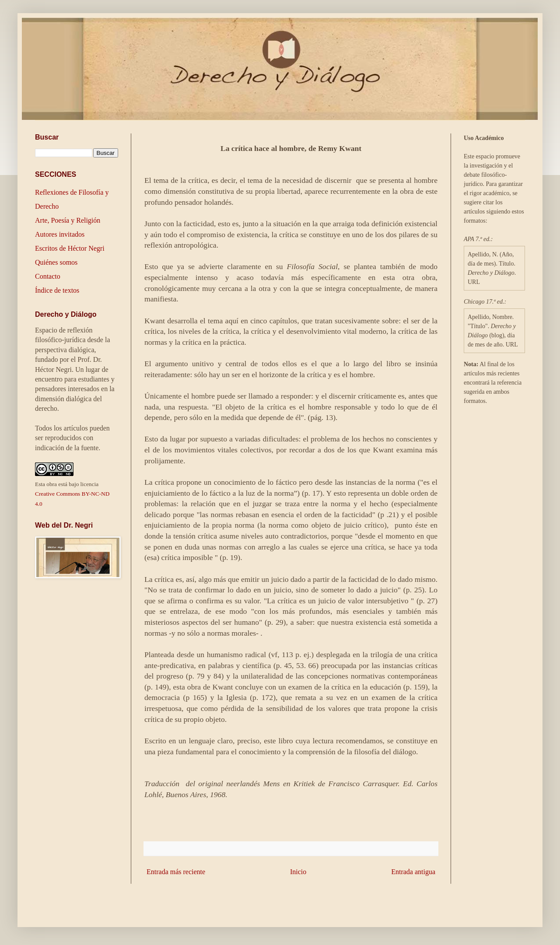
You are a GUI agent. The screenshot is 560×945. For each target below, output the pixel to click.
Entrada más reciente (176, 872)
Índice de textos (57, 290)
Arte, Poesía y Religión (68, 220)
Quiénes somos (56, 262)
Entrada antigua (413, 872)
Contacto (48, 276)
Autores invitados (60, 234)
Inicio (298, 872)
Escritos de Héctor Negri (70, 248)
